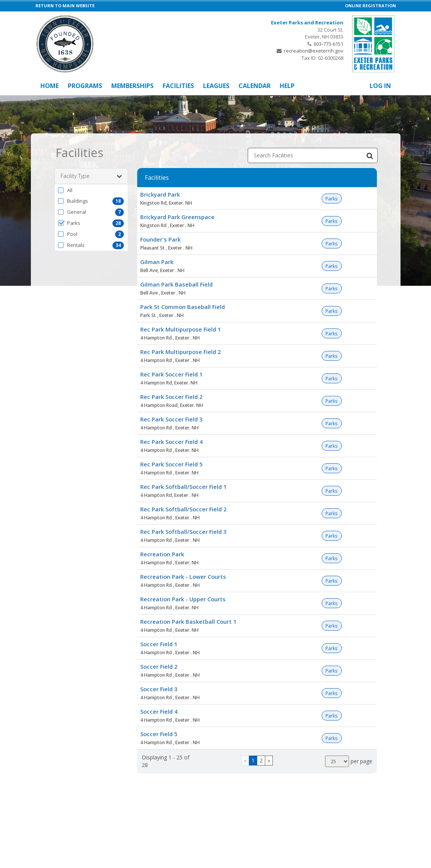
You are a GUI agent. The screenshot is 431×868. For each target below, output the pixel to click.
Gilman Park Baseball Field (176, 284)
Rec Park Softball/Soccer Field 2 (183, 509)
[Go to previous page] (245, 761)
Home (50, 86)
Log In (380, 86)
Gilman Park (157, 262)
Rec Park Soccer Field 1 (171, 374)
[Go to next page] (269, 761)
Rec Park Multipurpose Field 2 (180, 352)
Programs (85, 86)
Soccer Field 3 (159, 689)
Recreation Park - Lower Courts (183, 577)
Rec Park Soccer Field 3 (171, 419)
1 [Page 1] (253, 760)
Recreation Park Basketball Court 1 (188, 621)
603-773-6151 (328, 44)
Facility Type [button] (91, 176)
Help (287, 86)
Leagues (216, 86)
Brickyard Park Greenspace (177, 217)
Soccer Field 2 (159, 666)
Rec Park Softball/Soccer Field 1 (183, 487)
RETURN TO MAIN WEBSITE (65, 6)
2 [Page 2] (261, 760)
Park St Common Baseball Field (183, 307)
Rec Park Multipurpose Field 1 (180, 329)
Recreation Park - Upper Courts (183, 599)
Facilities (178, 86)
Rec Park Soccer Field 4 (171, 442)
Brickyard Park (160, 194)
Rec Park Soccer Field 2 (171, 397)
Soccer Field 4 (159, 711)
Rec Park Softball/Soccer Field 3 (183, 532)
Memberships (132, 86)
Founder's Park (160, 239)
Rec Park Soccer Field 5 (171, 464)
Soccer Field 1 (159, 644)
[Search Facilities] (370, 155)
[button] (91, 190)
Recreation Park (162, 554)
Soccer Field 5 (159, 734)
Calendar (255, 86)
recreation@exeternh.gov (314, 51)
